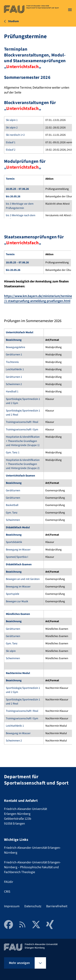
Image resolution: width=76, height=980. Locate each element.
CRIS (7, 892)
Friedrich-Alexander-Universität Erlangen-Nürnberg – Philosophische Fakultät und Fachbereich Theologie (32, 867)
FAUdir (9, 882)
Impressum (12, 906)
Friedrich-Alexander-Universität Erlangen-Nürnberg (32, 850)
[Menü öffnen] (70, 10)
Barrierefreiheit (57, 906)
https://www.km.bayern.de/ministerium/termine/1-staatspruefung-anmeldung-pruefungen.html (38, 298)
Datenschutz (33, 906)
